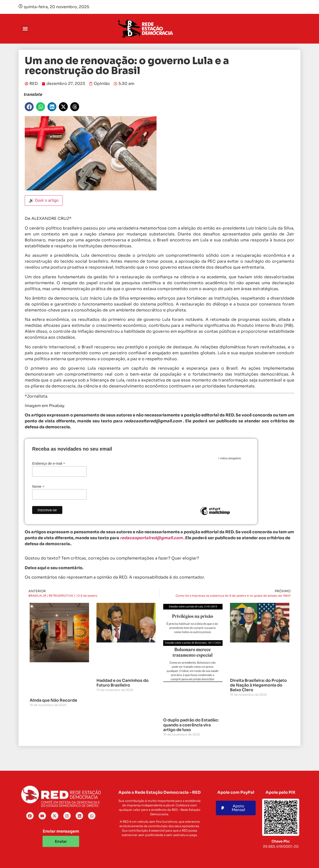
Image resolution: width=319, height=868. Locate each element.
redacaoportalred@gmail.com (151, 538)
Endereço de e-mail (49, 463)
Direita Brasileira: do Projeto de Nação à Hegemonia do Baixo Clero (258, 685)
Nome (38, 486)
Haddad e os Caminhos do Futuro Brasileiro (123, 683)
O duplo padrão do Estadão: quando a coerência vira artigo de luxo (191, 725)
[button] (25, 29)
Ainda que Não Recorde (53, 700)
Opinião (102, 84)
